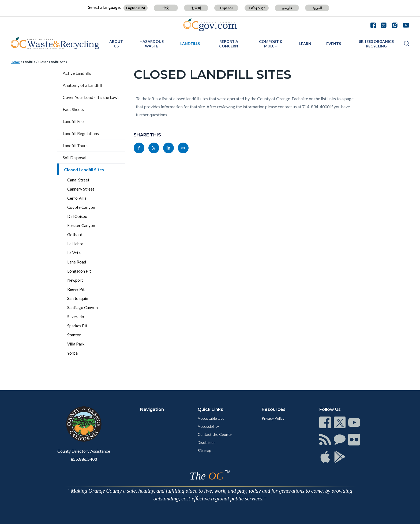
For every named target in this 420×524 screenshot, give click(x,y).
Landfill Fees (74, 121)
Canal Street (78, 180)
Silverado (76, 317)
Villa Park (76, 344)
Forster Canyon (81, 225)
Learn (305, 44)
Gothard (75, 235)
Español (226, 8)
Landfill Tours (75, 145)
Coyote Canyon (81, 207)
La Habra (75, 244)
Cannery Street (81, 189)
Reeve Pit (76, 289)
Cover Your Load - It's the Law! (91, 97)
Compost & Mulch (271, 44)
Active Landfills (77, 73)
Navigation (152, 409)
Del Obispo (77, 216)
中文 (166, 8)
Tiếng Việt (257, 8)
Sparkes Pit (77, 326)
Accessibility (208, 426)
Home (15, 62)
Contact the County (215, 434)
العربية (317, 8)
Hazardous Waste (152, 44)
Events (334, 44)
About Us (116, 44)
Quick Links (210, 409)
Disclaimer (206, 442)
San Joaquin (78, 298)
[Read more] (210, 25)
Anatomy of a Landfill (82, 85)
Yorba (72, 353)
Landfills (190, 44)
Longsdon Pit (79, 271)
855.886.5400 (84, 459)
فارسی (287, 8)
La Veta (74, 253)
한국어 (196, 8)
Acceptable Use (211, 418)
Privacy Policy (273, 418)
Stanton (74, 335)
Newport (75, 280)
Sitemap (205, 450)
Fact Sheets (73, 109)
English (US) (136, 8)
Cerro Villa (77, 198)
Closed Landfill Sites (53, 62)
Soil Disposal (74, 157)
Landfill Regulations (81, 133)
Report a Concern (229, 44)
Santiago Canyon (82, 307)
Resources (274, 409)
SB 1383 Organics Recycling (376, 44)
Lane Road (77, 262)
